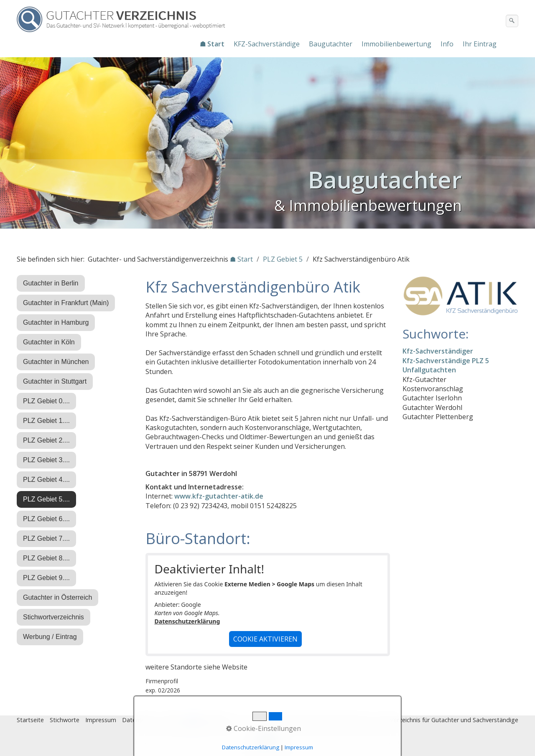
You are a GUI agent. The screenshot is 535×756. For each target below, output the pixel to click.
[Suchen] (512, 21)
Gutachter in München (56, 362)
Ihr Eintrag (480, 44)
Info (447, 44)
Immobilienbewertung (396, 44)
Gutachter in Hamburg (56, 322)
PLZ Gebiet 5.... (46, 499)
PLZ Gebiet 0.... (46, 401)
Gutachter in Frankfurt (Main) (66, 303)
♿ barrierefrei (208, 720)
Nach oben (267, 742)
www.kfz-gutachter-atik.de (219, 496)
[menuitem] (213, 44)
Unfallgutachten (429, 370)
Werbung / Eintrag (50, 637)
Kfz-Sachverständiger (438, 351)
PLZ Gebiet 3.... (46, 460)
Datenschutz (140, 720)
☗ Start (212, 44)
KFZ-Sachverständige (267, 44)
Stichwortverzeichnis (53, 617)
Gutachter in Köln (49, 342)
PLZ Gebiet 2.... (46, 440)
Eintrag (173, 720)
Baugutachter (331, 44)
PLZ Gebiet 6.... (46, 519)
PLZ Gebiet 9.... (46, 578)
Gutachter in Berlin (51, 283)
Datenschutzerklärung (187, 621)
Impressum (101, 720)
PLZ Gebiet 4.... (46, 480)
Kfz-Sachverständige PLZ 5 (446, 361)
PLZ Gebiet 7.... (46, 538)
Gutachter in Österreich (57, 597)
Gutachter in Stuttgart (55, 381)
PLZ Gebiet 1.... (46, 421)
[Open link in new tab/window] (461, 296)
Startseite (30, 720)
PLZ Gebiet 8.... (46, 558)
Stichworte (65, 720)
